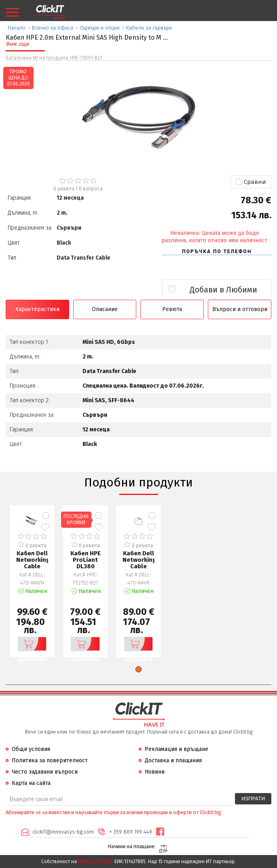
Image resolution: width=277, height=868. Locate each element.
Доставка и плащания (173, 760)
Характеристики (37, 309)
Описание (105, 309)
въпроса (91, 189)
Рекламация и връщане (177, 749)
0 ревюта (64, 189)
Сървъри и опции (100, 28)
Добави (32, 644)
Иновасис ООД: (96, 862)
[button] (138, 669)
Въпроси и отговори (240, 309)
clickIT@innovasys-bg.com (63, 832)
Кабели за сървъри (149, 28)
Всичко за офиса (53, 28)
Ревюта (172, 309)
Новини (155, 772)
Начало (17, 28)
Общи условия (31, 749)
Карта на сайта (31, 783)
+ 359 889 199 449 (131, 832)
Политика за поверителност (50, 760)
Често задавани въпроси (45, 772)
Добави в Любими (223, 290)
